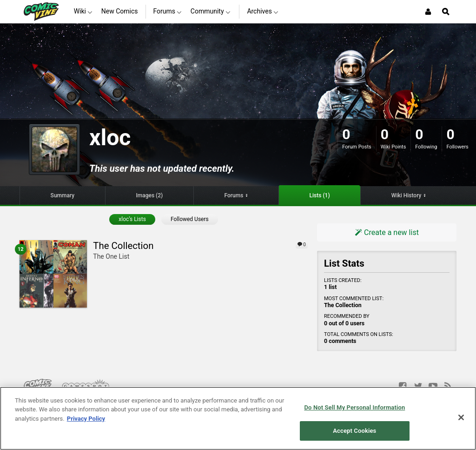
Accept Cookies (354, 431)
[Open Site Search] (446, 12)
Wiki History (407, 195)
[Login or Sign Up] (428, 12)
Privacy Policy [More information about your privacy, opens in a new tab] (86, 419)
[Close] (461, 417)
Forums (234, 195)
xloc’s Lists (132, 219)
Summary (63, 195)
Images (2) (149, 195)
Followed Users (190, 219)
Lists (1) (320, 195)
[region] (238, 418)
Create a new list (387, 232)
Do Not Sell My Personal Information (354, 407)
